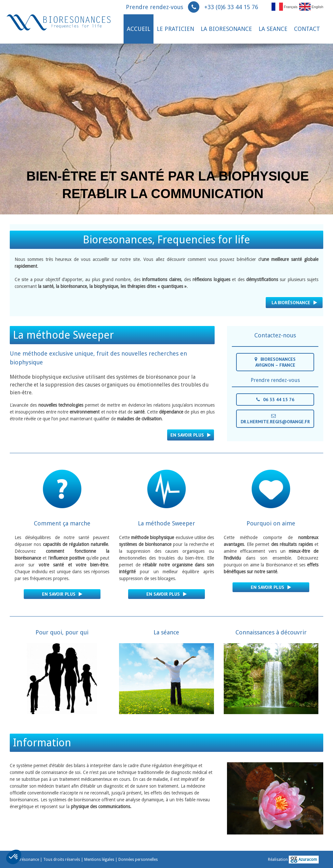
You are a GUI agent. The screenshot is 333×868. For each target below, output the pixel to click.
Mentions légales (99, 860)
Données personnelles (138, 860)
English (311, 7)
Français (285, 7)
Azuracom (304, 860)
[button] (14, 857)
